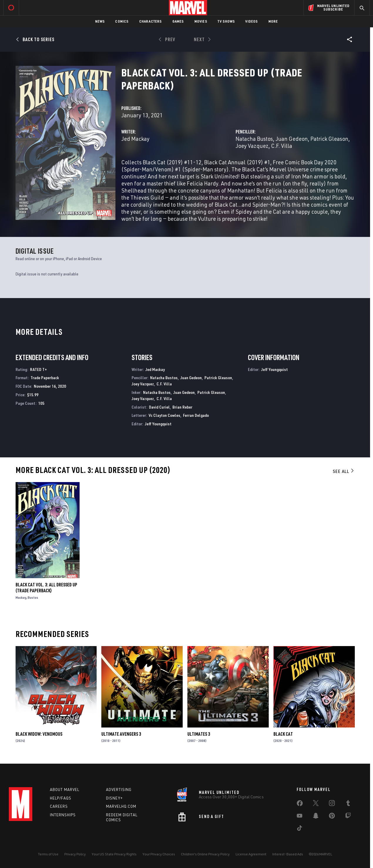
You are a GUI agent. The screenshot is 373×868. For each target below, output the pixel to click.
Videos (251, 21)
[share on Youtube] (300, 817)
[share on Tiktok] (300, 829)
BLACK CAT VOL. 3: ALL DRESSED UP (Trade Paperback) (46, 588)
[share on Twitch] (348, 817)
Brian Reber (182, 407)
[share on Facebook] (300, 805)
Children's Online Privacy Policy (205, 854)
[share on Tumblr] (348, 804)
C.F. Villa (282, 146)
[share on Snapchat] (316, 817)
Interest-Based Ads (288, 854)
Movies (201, 21)
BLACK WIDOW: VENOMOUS (39, 734)
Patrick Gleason (329, 139)
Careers (59, 806)
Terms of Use (48, 854)
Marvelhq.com (121, 806)
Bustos (33, 597)
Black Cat (283, 734)
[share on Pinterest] (332, 817)
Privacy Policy (75, 854)
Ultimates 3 (199, 734)
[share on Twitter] (316, 804)
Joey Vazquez (252, 146)
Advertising (119, 790)
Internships (63, 815)
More (273, 21)
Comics (122, 21)
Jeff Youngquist (158, 424)
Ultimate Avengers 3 (121, 734)
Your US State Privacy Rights (114, 854)
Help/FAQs (61, 798)
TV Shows (226, 21)
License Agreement (251, 854)
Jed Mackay (135, 139)
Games (178, 21)
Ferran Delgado (196, 415)
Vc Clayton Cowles (164, 415)
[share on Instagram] (332, 804)
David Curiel (159, 407)
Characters (151, 21)
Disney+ (114, 798)
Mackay (21, 597)
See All (344, 471)
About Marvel (65, 790)
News (100, 21)
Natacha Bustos (254, 139)
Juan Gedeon (292, 139)
